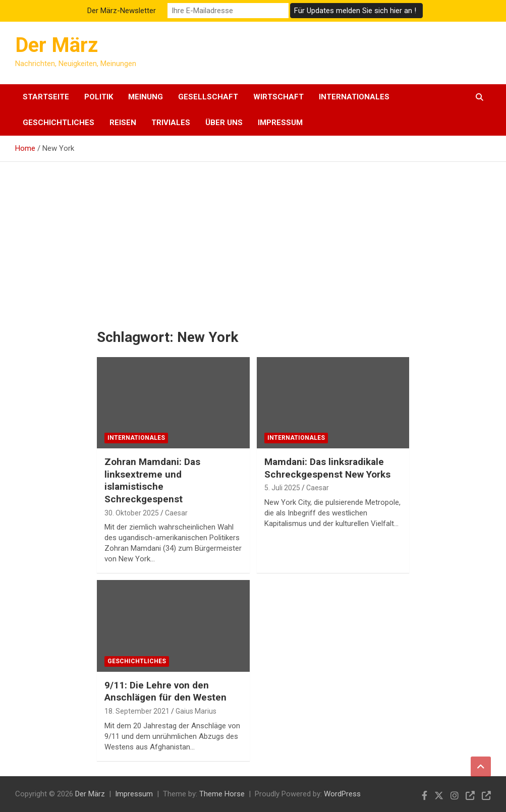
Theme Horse (222, 794)
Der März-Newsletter (122, 11)
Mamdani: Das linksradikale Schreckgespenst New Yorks (327, 468)
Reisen (123, 123)
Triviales (171, 123)
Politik (99, 97)
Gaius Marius (196, 711)
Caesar (176, 513)
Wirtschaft (278, 97)
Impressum (280, 123)
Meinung (146, 97)
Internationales (354, 97)
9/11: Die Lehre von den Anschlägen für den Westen (165, 691)
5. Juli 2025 (282, 488)
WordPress (342, 794)
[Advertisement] (253, 238)
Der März (57, 45)
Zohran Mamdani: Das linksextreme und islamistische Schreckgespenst (152, 480)
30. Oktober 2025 (132, 513)
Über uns (224, 123)
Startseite (46, 97)
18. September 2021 (137, 711)
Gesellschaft (208, 97)
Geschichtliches (59, 123)
